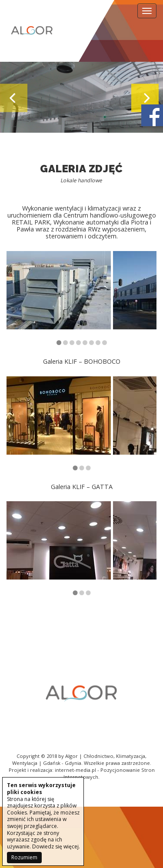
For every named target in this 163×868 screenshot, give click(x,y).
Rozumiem (24, 857)
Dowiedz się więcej (55, 846)
